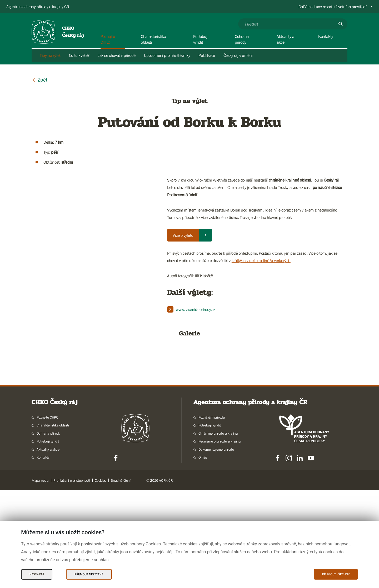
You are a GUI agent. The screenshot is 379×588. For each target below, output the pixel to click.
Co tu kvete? (79, 55)
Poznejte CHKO (48, 515)
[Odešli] (341, 24)
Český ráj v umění (238, 55)
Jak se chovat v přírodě (117, 55)
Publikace (207, 55)
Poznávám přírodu (212, 515)
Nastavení (37, 574)
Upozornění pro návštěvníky (167, 55)
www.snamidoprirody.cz (196, 309)
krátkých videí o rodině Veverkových (261, 260)
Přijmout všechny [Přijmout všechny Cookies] (336, 574)
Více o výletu (183, 235)
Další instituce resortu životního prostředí (333, 7)
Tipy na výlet (50, 55)
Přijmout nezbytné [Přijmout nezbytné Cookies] (89, 574)
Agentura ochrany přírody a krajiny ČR (38, 7)
